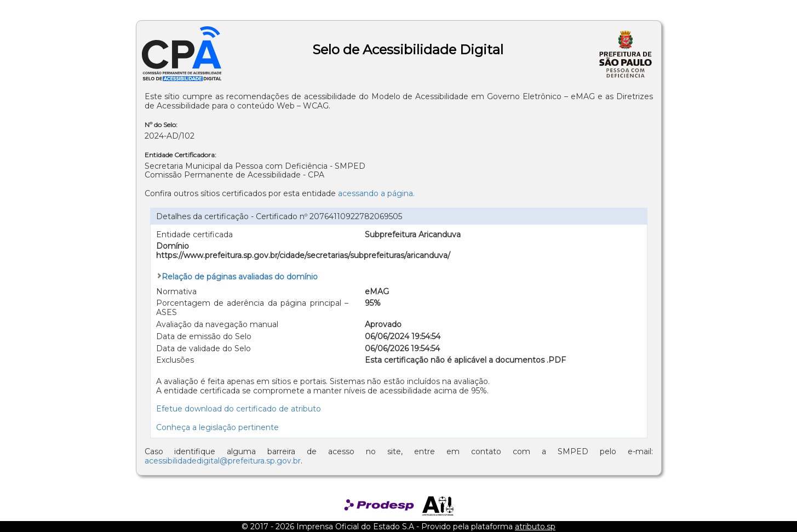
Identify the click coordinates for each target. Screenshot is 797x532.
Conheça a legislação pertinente (217, 427)
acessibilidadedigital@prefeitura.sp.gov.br (223, 461)
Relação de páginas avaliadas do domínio (240, 277)
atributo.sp (535, 527)
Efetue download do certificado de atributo (239, 409)
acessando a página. (376, 193)
